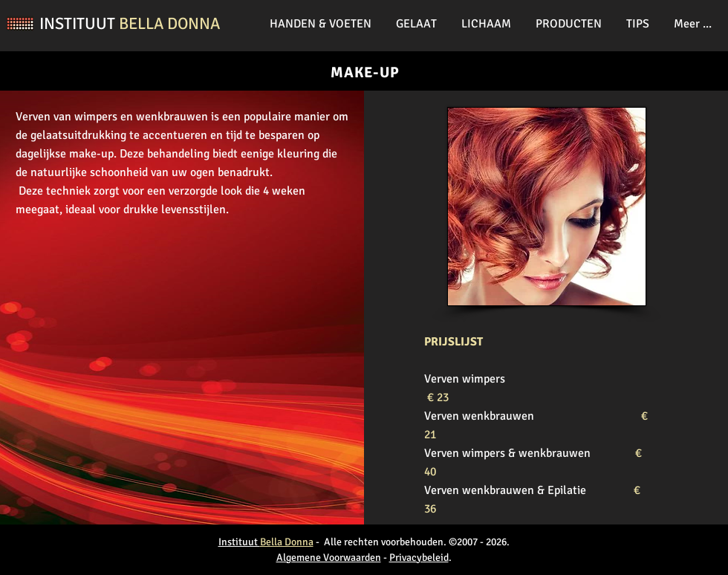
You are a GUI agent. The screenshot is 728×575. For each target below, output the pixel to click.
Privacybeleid (419, 558)
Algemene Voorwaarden (329, 558)
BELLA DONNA (169, 23)
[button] (322, 24)
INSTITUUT (79, 23)
